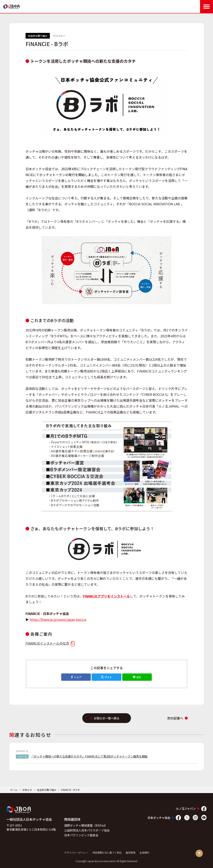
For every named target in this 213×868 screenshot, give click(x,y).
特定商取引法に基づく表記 (107, 852)
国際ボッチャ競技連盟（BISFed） (86, 825)
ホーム (14, 790)
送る (137, 677)
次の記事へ (177, 718)
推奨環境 (131, 852)
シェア (76, 677)
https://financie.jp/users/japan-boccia (58, 619)
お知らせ (27, 790)
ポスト (106, 677)
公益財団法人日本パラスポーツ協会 (87, 830)
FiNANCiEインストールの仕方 (50, 643)
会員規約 (144, 852)
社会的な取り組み (47, 790)
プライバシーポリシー (76, 852)
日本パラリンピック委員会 (81, 835)
